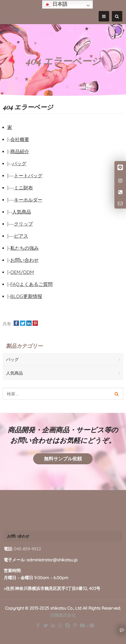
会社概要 (20, 139)
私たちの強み (24, 248)
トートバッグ (28, 176)
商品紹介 (20, 151)
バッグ (19, 164)
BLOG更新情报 (26, 296)
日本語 (56, 4)
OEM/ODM (22, 272)
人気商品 (22, 212)
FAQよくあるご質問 (31, 284)
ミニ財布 (23, 188)
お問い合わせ (24, 260)
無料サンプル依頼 (63, 459)
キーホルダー (28, 200)
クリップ (23, 224)
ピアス (21, 236)
